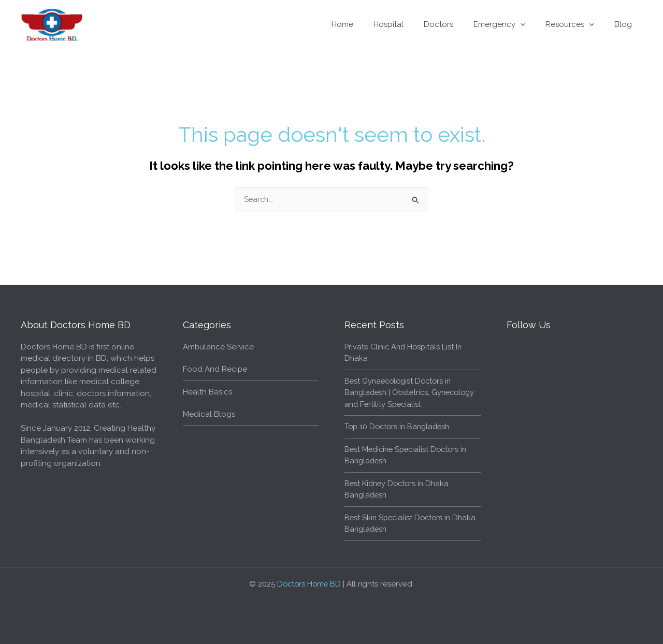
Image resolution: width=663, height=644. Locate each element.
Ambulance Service (219, 347)
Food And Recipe (215, 369)
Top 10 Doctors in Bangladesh (400, 427)
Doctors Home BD (309, 584)
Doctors (455, 24)
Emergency (511, 24)
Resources (577, 24)
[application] (532, 24)
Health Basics (207, 392)
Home (368, 24)
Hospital (410, 24)
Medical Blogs (209, 414)
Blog (626, 24)
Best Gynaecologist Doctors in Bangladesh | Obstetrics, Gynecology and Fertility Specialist (408, 393)
